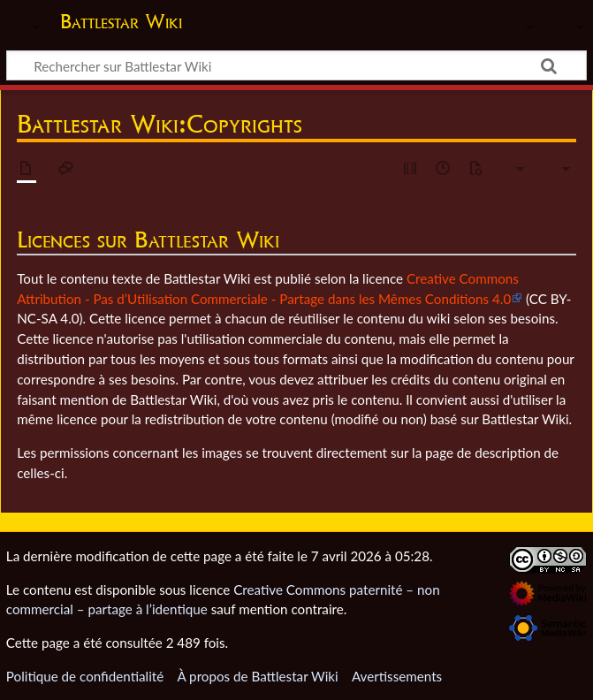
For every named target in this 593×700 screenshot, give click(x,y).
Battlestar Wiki (121, 21)
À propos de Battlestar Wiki (257, 676)
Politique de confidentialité (85, 676)
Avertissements (397, 676)
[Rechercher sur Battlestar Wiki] (296, 65)
